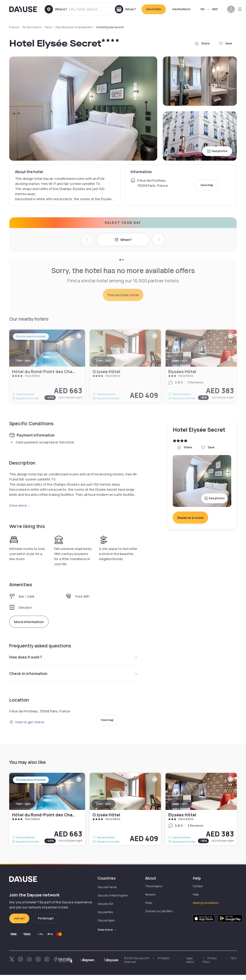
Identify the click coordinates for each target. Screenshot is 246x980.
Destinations (181, 9)
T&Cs (233, 958)
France (14, 27)
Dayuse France (107, 887)
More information (29, 622)
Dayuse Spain (106, 920)
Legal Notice (190, 960)
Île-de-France (32, 27)
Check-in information (74, 674)
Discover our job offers (159, 911)
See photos (217, 151)
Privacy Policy (210, 960)
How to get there (27, 722)
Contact (198, 886)
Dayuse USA (105, 904)
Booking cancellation (206, 903)
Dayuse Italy (105, 912)
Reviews (150, 894)
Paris (48, 27)
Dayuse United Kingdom (113, 895)
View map (207, 185)
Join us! (19, 918)
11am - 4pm (23, 804)
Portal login (46, 918)
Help (196, 894)
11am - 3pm (103, 804)
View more (20, 505)
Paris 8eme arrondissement (74, 27)
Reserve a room (190, 518)
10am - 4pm (180, 804)
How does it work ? (74, 657)
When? (123, 240)
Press (149, 903)
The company (154, 886)
